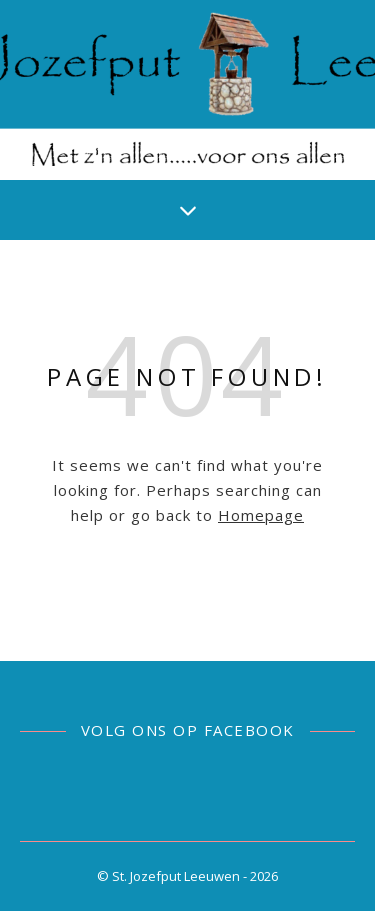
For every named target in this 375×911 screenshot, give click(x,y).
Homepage (261, 515)
